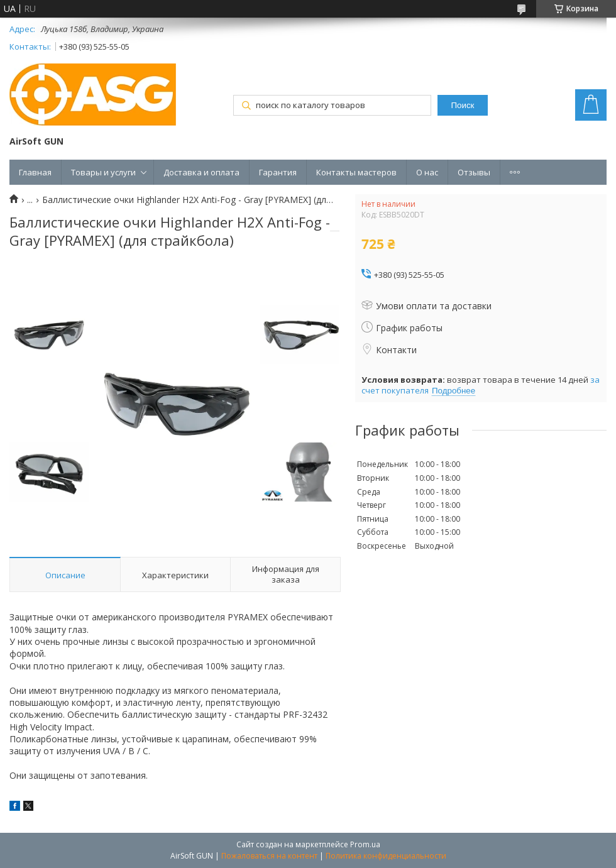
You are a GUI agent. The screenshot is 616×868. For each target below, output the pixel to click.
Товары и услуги (103, 172)
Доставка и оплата (201, 172)
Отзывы (474, 172)
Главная (35, 172)
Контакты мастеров (356, 172)
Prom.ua (365, 844)
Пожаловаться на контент (269, 856)
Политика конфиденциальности (386, 856)
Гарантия (278, 172)
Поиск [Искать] (463, 105)
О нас (427, 172)
